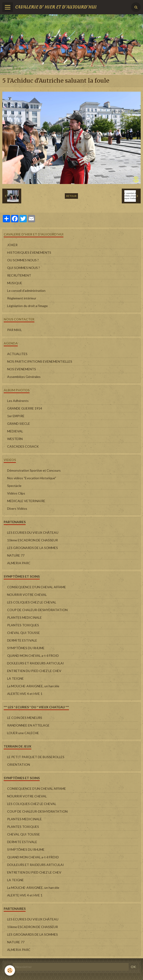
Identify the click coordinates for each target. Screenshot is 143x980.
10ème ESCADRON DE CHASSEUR (33, 540)
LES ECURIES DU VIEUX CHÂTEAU (33, 532)
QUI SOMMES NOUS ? (24, 268)
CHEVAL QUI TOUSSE (24, 633)
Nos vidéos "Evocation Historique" (32, 478)
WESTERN (15, 439)
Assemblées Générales (24, 377)
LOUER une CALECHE (23, 733)
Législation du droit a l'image (27, 306)
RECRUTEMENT (19, 275)
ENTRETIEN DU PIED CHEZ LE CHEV (34, 671)
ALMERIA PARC (19, 563)
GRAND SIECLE (19, 424)
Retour (71, 196)
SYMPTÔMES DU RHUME (26, 648)
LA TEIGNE (15, 678)
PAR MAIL (15, 330)
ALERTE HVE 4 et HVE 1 (25, 694)
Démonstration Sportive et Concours (34, 470)
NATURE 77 (16, 555)
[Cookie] (10, 970)
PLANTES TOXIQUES (23, 625)
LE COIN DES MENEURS (25, 718)
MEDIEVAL (15, 431)
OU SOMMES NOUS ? (23, 260)
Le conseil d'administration (26, 291)
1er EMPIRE (16, 416)
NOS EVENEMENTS (22, 369)
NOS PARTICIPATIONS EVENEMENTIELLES (40, 361)
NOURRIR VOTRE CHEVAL (27, 595)
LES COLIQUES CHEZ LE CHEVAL (32, 602)
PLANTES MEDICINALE (24, 617)
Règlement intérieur (22, 298)
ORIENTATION (19, 764)
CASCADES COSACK (23, 446)
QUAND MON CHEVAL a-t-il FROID (33, 656)
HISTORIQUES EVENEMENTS (29, 252)
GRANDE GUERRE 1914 (25, 408)
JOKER (12, 245)
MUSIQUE (15, 283)
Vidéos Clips (16, 493)
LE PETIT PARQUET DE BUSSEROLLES (36, 757)
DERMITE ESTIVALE (22, 640)
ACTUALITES (17, 354)
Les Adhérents (18, 401)
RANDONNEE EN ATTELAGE (28, 725)
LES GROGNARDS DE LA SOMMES (33, 548)
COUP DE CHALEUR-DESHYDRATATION (37, 610)
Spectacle (14, 486)
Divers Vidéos (17, 508)
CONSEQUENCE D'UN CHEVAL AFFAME (37, 587)
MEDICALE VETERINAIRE (26, 501)
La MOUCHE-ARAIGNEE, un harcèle (33, 686)
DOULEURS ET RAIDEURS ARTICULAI (36, 663)
